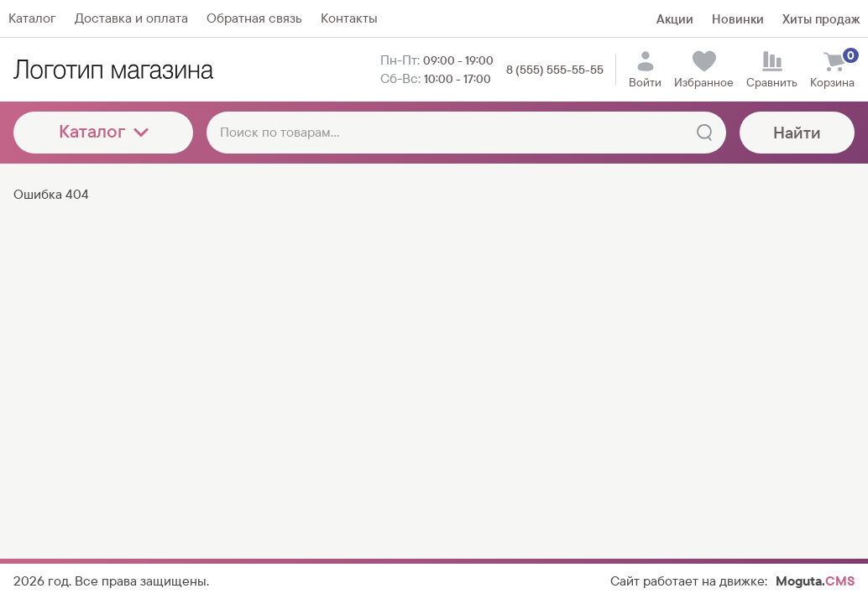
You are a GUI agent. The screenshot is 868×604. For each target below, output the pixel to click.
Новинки (738, 19)
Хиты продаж (821, 19)
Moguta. (815, 581)
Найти (797, 133)
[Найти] (704, 133)
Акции (675, 19)
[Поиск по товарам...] (466, 133)
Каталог (104, 131)
